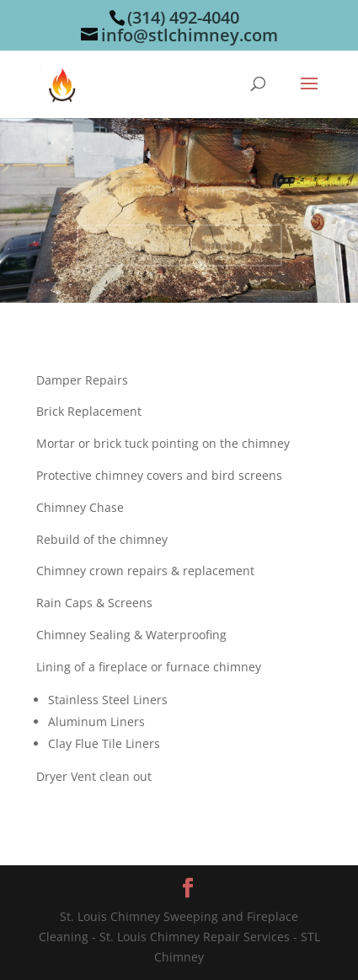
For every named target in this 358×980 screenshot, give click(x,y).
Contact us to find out (179, 248)
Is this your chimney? (179, 193)
